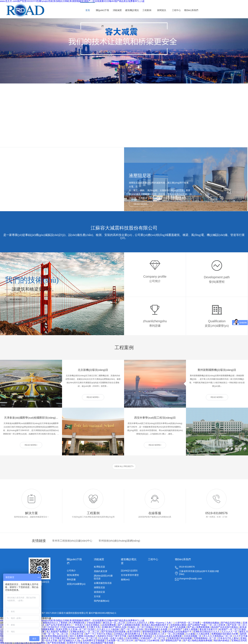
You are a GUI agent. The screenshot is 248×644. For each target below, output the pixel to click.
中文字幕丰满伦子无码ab (63, 638)
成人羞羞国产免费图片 (58, 632)
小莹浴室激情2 (94, 623)
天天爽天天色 (94, 627)
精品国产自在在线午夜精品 (225, 627)
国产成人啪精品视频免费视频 (198, 640)
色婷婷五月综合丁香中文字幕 (112, 636)
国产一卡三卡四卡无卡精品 (99, 634)
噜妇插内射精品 (222, 640)
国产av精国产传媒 (197, 625)
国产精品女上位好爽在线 (147, 640)
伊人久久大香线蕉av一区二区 (218, 636)
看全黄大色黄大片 (209, 629)
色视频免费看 (48, 629)
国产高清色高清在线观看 (114, 632)
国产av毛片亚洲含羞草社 (59, 625)
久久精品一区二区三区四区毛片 (44, 627)
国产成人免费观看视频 (199, 627)
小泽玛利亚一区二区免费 (188, 623)
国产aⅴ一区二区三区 (87, 638)
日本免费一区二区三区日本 (120, 640)
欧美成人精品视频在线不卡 (156, 625)
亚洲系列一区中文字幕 (46, 640)
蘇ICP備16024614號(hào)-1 (103, 613)
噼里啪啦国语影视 (152, 632)
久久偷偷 (190, 634)
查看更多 (32, 143)
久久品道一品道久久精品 (112, 638)
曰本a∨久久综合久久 (138, 623)
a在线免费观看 (109, 625)
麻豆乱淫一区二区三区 (114, 623)
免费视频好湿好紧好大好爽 (225, 634)
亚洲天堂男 (62, 629)
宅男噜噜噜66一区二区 (205, 638)
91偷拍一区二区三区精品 (141, 627)
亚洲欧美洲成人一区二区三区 (85, 632)
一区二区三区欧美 (217, 625)
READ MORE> (141, 204)
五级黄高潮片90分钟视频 (180, 638)
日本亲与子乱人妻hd (229, 638)
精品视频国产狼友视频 (102, 643)
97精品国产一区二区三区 (153, 638)
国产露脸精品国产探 (171, 640)
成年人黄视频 (191, 629)
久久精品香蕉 (203, 634)
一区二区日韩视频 (176, 634)
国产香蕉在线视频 (56, 643)
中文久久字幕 (162, 627)
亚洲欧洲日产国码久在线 (114, 627)
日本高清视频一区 (193, 636)
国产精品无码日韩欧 (231, 623)
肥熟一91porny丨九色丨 (162, 623)
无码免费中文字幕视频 (94, 640)
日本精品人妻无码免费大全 (127, 634)
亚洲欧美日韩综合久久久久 (207, 632)
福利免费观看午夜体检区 (141, 636)
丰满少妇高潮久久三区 (154, 634)
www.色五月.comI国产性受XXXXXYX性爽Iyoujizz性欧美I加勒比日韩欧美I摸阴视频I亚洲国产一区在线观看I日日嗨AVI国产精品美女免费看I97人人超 (72, 620)
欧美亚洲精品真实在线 (57, 636)
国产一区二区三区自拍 (132, 629)
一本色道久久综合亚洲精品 (86, 625)
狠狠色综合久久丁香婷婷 (55, 623)
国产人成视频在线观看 (129, 625)
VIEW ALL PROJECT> (124, 466)
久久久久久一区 (230, 632)
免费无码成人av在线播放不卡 (177, 632)
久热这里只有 (77, 634)
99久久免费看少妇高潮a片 (83, 636)
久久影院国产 (176, 629)
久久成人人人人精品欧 (108, 629)
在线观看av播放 (179, 625)
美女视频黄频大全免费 (156, 629)
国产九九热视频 (178, 627)
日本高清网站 (132, 638)
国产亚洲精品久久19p (70, 640)
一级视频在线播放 (210, 623)
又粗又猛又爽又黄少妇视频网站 (30, 643)
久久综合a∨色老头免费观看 (168, 636)
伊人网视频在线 (77, 623)
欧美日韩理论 (134, 632)
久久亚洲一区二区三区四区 (82, 629)
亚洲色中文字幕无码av (78, 643)
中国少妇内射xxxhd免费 (73, 627)
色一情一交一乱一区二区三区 (54, 634)
